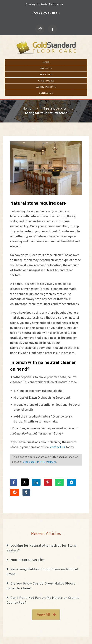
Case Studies (46, 81)
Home (46, 62)
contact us (58, 447)
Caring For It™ (46, 87)
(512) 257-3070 (46, 13)
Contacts (46, 93)
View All (44, 614)
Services (46, 74)
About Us (46, 68)
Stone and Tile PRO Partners (39, 462)
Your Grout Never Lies (28, 560)
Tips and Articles (55, 108)
